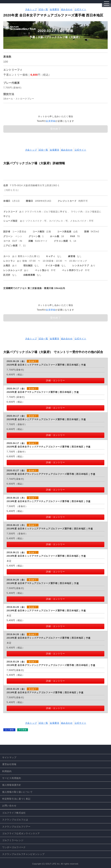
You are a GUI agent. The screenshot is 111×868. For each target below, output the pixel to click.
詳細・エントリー (55, 380)
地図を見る (12, 190)
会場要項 (54, 9)
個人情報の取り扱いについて (17, 792)
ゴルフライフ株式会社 (14, 813)
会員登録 (51, 121)
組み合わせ (67, 9)
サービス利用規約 (12, 778)
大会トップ (31, 9)
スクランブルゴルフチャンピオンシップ (23, 854)
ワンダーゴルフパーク (14, 847)
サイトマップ (9, 757)
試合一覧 (43, 9)
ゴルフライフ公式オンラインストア (21, 833)
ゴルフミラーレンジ (13, 840)
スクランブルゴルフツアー (16, 827)
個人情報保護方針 (12, 785)
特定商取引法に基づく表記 (16, 799)
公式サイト (80, 9)
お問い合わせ (9, 806)
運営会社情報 (9, 764)
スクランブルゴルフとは (15, 820)
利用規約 (7, 771)
